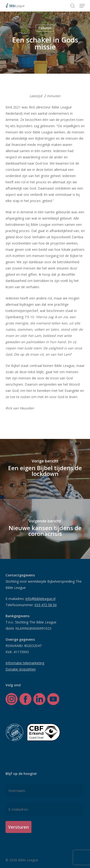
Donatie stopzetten (21, 669)
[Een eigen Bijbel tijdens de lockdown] (45, 469)
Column (45, 28)
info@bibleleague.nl (40, 599)
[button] (82, 6)
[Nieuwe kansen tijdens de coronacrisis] (45, 529)
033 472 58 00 (46, 605)
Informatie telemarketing (25, 663)
